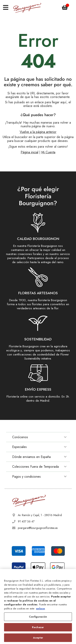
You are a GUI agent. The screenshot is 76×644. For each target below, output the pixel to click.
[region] (38, 606)
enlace (40, 609)
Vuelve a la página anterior (38, 132)
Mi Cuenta (48, 152)
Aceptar (38, 638)
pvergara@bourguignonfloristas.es (38, 528)
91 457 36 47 (26, 521)
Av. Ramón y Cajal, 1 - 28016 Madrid (40, 515)
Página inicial (29, 152)
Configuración (38, 617)
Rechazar (38, 627)
